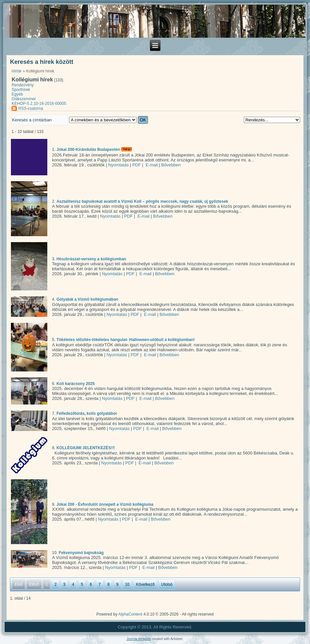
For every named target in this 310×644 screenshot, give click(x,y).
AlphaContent (130, 614)
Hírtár (17, 71)
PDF (137, 165)
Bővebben (171, 165)
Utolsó (167, 584)
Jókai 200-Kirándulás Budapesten (88, 150)
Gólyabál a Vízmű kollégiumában (88, 300)
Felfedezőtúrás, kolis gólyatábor (87, 414)
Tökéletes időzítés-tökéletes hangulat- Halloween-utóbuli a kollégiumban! (126, 340)
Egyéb (17, 94)
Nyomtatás (118, 165)
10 (127, 584)
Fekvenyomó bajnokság (81, 553)
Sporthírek (21, 90)
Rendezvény (23, 85)
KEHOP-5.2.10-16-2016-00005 (39, 104)
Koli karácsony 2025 (76, 384)
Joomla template (139, 639)
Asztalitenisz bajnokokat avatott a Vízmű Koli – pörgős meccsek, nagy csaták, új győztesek (142, 201)
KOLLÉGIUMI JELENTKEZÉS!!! (86, 448)
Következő (145, 584)
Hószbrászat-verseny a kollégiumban (91, 259)
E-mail (151, 165)
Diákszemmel (23, 99)
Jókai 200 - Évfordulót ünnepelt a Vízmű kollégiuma (105, 504)
